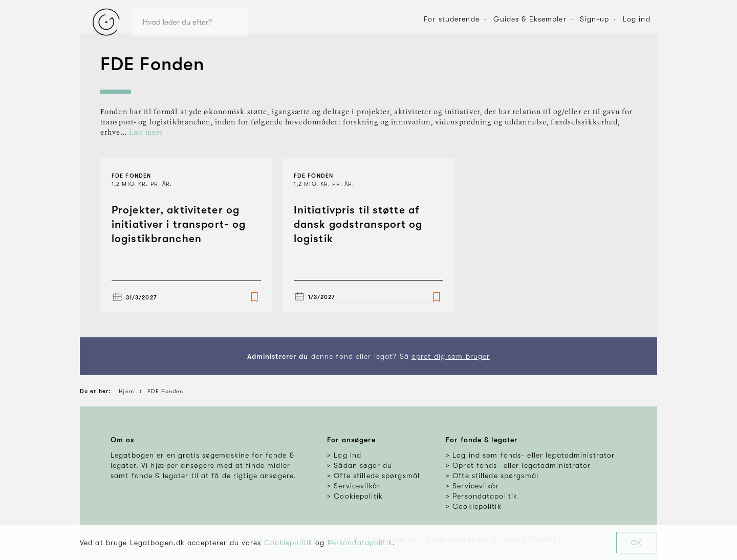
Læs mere (146, 133)
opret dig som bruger (451, 356)
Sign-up (594, 19)
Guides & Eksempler (530, 19)
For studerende (452, 19)
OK (636, 543)
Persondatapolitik (360, 543)
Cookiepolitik (289, 543)
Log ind (637, 19)
